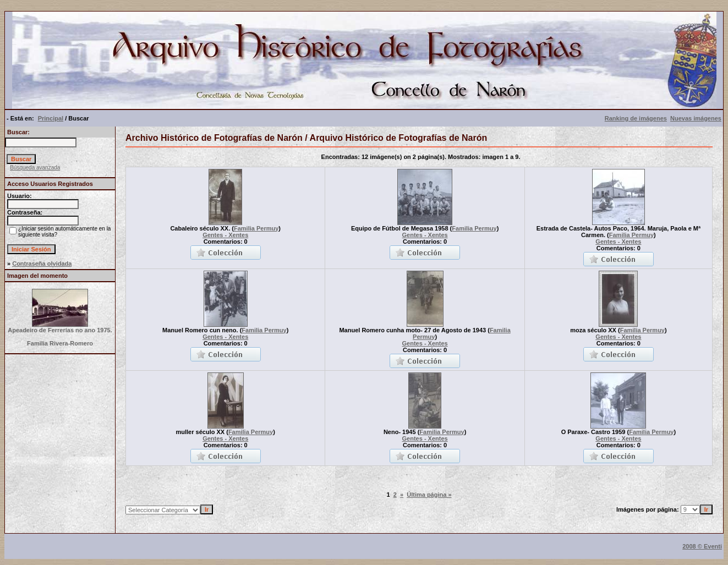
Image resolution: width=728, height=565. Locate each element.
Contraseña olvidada (42, 264)
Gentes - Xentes (225, 235)
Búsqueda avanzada (35, 168)
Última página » (429, 495)
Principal (51, 118)
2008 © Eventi (702, 546)
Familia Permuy (256, 228)
